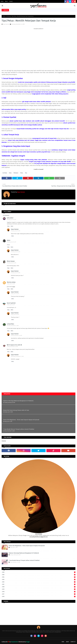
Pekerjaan (16, 173)
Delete (12, 226)
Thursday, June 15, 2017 (12, 220)
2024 (39, 577)
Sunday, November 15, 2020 (16, 335)
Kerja (10, 173)
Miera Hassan (11, 261)
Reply (8, 226)
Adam (9, 240)
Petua (22, 173)
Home (2, 1)
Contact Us (73, 642)
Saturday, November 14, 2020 (13, 326)
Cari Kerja (9, 16)
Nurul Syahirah (11, 303)
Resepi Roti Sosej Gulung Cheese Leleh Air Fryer (16, 410)
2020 (39, 587)
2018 (39, 592)
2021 (39, 584)
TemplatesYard (14, 642)
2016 (39, 596)
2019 (39, 589)
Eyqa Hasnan (6, 24)
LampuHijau (10, 324)
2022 (39, 582)
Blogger (28, 642)
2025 (39, 575)
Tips (26, 173)
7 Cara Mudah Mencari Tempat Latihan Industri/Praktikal (19, 429)
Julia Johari (10, 218)
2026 (39, 572)
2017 (39, 594)
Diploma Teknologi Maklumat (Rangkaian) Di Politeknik (18, 401)
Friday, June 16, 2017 (11, 284)
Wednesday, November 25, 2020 (17, 356)
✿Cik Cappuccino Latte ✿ (14, 345)
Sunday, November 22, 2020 (12, 347)
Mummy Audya (11, 282)
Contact (11, 1)
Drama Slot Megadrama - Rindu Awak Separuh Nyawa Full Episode (21, 420)
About (6, 1)
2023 (39, 579)
